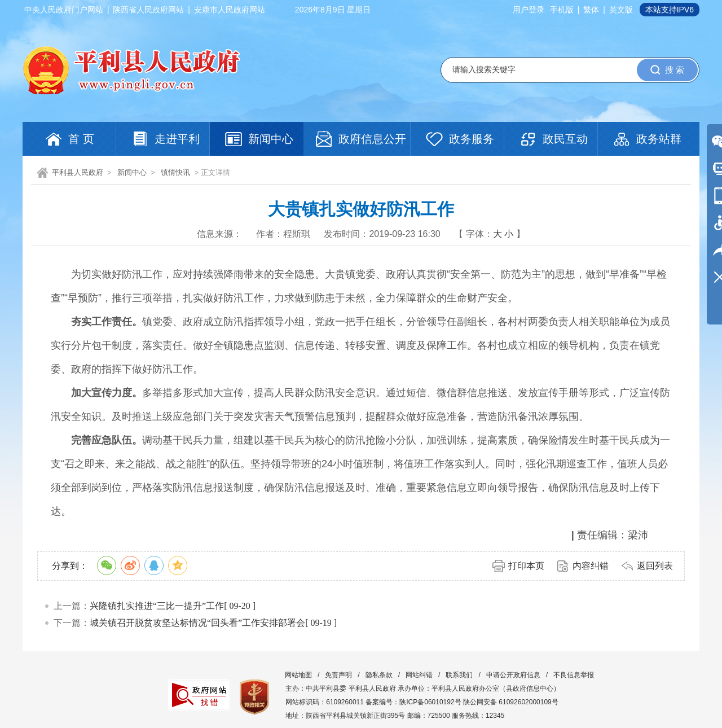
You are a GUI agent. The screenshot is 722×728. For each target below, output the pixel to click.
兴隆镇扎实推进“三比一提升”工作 (157, 606)
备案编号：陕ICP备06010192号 (413, 702)
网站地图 (298, 675)
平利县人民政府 (78, 172)
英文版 (621, 10)
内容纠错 (591, 566)
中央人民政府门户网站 (64, 10)
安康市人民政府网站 (230, 10)
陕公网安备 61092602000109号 (511, 702)
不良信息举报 (574, 675)
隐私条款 (379, 675)
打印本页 (526, 566)
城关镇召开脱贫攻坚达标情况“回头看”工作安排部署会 (197, 623)
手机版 (562, 10)
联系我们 (459, 675)
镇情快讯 (175, 172)
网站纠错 (419, 675)
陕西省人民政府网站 (148, 10)
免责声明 (338, 675)
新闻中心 (132, 172)
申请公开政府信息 (513, 675)
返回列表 (655, 566)
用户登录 (529, 10)
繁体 (591, 10)
